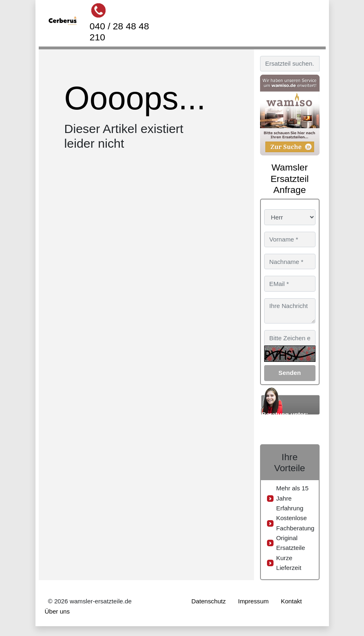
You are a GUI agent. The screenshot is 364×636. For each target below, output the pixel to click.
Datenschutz (209, 601)
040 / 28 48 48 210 (119, 32)
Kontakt (291, 601)
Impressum (253, 601)
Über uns (57, 611)
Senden (290, 373)
